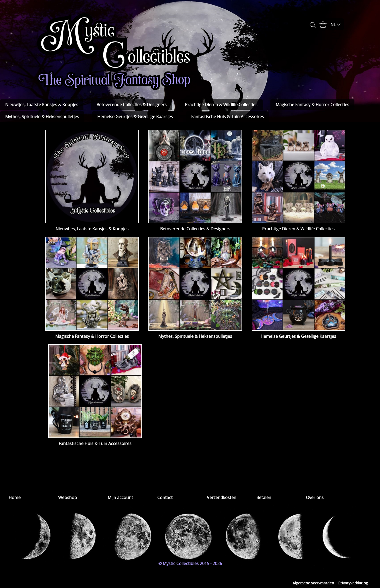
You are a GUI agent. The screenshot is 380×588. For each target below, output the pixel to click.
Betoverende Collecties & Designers (132, 105)
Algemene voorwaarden (313, 583)
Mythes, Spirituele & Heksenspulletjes (42, 117)
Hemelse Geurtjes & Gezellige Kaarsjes (135, 117)
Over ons (315, 497)
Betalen (264, 497)
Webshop (68, 497)
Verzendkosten (222, 497)
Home (15, 497)
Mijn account (120, 497)
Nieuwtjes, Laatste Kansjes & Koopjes (42, 105)
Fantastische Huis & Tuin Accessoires (228, 117)
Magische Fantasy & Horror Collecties (312, 105)
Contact (165, 497)
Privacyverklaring (353, 583)
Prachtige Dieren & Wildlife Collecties (221, 105)
